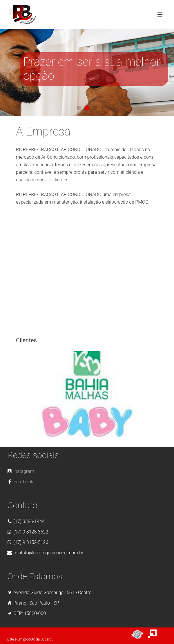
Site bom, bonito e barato (139, 635)
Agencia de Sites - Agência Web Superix (157, 635)
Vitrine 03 (95, 108)
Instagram (21, 471)
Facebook (20, 482)
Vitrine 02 (87, 108)
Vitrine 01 (79, 108)
